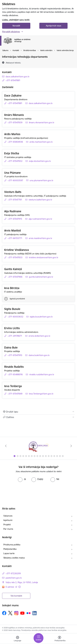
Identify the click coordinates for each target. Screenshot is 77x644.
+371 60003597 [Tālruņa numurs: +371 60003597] (15, 180)
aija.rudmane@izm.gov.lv (40, 219)
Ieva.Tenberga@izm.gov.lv (41, 394)
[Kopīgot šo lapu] (38, 417)
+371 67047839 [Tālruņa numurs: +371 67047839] (15, 122)
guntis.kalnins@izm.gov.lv (41, 277)
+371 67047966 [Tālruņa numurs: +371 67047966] (15, 277)
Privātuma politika (12, 545)
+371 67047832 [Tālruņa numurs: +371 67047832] (15, 161)
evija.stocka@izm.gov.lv (40, 161)
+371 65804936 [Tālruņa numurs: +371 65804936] (15, 142)
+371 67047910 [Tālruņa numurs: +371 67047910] (15, 355)
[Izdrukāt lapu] (38, 412)
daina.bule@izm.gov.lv (39, 355)
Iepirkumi (8, 520)
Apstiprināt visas (54, 26)
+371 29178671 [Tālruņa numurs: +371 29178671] (15, 336)
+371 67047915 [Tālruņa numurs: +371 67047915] (15, 219)
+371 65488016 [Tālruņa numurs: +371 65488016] (15, 374)
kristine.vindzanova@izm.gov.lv (44, 257)
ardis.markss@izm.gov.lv (41, 142)
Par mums (8, 529)
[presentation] (38, 490)
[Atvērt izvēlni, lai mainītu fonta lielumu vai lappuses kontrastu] (60, 639)
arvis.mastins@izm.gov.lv (40, 238)
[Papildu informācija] (20, 587)
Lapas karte (9, 553)
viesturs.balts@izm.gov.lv (40, 200)
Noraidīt (16, 26)
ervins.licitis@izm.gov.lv (39, 336)
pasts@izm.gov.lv (14, 578)
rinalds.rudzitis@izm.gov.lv (42, 374)
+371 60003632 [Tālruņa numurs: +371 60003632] (15, 317)
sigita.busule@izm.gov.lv (41, 317)
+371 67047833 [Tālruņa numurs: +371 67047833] (15, 257)
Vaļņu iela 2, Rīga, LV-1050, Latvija (22, 582)
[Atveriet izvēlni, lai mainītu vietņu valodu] (17, 639)
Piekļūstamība (10, 549)
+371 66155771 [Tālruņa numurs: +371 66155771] (15, 238)
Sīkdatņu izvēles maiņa (14, 558)
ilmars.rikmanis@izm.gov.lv (42, 122)
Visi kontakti (16, 596)
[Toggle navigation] (38, 638)
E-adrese (10, 587)
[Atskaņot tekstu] (13, 63)
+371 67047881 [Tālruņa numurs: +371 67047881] (13, 80)
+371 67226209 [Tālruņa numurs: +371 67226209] (13, 573)
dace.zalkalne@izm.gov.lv (17, 77)
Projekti (7, 525)
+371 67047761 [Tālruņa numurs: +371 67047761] (15, 200)
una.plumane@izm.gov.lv (41, 180)
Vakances (8, 516)
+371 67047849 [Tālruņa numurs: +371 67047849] (15, 394)
